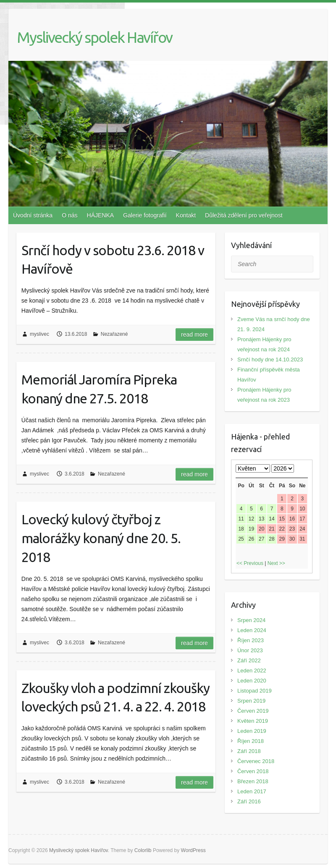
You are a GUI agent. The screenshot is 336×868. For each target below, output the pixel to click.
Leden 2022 (252, 671)
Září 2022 (249, 660)
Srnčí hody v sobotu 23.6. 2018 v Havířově (113, 260)
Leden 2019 (252, 731)
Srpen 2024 (251, 620)
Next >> (276, 563)
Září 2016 (249, 801)
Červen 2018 (253, 771)
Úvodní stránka (33, 215)
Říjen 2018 (251, 741)
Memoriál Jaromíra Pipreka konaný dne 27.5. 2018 (99, 389)
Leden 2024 (252, 630)
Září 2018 (249, 751)
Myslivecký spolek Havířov (94, 37)
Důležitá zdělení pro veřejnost (244, 215)
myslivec (39, 334)
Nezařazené (114, 334)
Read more (194, 335)
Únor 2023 (250, 650)
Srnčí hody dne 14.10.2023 (270, 359)
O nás (70, 215)
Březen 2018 (253, 781)
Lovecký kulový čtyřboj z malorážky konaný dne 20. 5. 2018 (101, 538)
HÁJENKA (101, 215)
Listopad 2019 (255, 691)
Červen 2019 (253, 711)
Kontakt (186, 215)
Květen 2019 (253, 721)
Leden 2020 (252, 681)
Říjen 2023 (251, 640)
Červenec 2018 (256, 761)
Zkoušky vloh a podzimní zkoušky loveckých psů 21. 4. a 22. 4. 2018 (115, 697)
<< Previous (250, 563)
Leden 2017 (252, 791)
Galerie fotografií (145, 215)
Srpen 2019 (251, 701)
